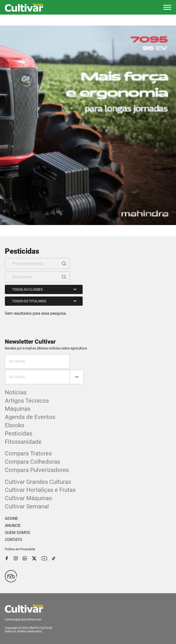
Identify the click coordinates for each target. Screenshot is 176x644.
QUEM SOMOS (18, 533)
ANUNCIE (13, 526)
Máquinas (18, 409)
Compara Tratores (28, 453)
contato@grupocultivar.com (23, 619)
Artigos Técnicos (27, 401)
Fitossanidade (23, 442)
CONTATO (13, 540)
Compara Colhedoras (32, 462)
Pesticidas (18, 434)
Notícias (16, 392)
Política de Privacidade (20, 549)
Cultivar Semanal (27, 506)
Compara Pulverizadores (37, 470)
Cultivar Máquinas (28, 498)
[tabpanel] (88, 125)
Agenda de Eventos (30, 417)
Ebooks (14, 425)
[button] (167, 7)
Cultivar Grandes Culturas (38, 482)
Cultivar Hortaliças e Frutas (40, 490)
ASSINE (11, 518)
